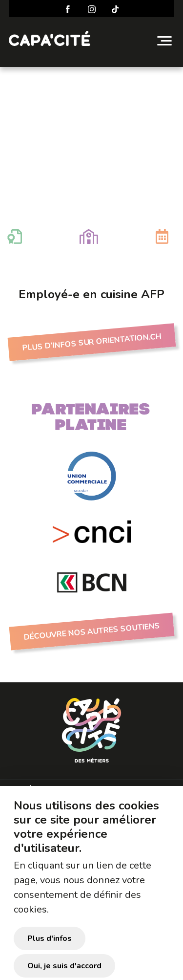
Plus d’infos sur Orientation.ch (91, 342)
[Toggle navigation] (164, 41)
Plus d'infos (50, 952)
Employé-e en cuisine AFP (91, 99)
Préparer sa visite (59, 790)
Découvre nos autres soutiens (91, 632)
